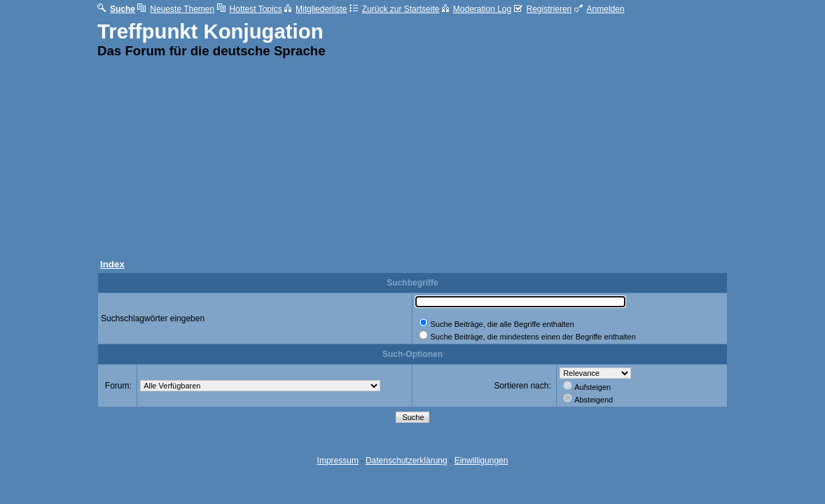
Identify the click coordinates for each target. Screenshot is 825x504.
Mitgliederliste (316, 9)
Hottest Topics (250, 9)
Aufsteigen (592, 387)
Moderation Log (477, 9)
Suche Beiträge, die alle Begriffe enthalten (502, 324)
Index (112, 264)
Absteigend (594, 400)
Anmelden (599, 9)
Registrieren (543, 9)
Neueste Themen (176, 9)
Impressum (338, 461)
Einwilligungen (481, 461)
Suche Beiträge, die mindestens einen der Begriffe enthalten (533, 337)
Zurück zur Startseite (395, 9)
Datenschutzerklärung (407, 461)
